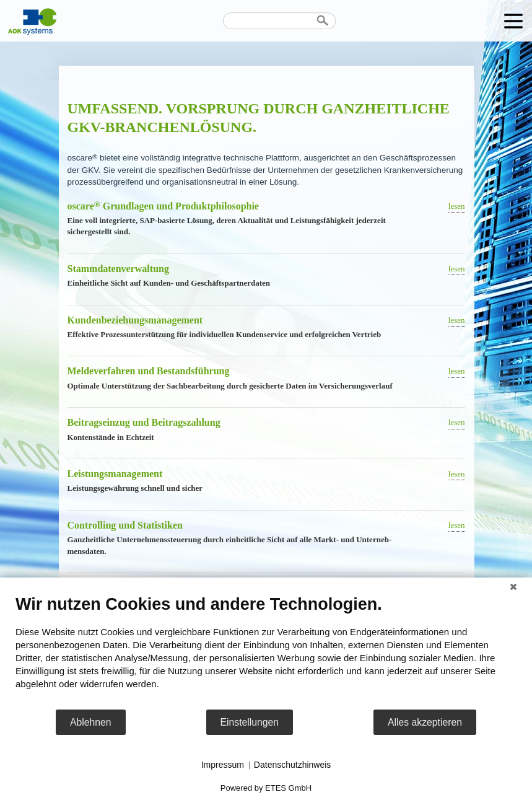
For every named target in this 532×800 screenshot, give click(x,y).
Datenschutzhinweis (293, 765)
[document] (266, 651)
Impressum (223, 765)
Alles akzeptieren (425, 722)
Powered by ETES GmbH (266, 788)
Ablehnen (91, 722)
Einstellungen (250, 722)
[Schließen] (513, 587)
